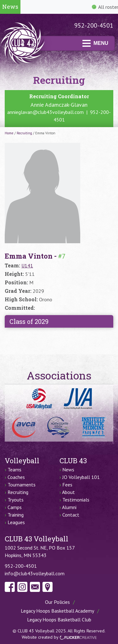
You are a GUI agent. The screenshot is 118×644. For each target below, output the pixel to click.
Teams (14, 470)
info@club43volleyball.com (35, 573)
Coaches (16, 477)
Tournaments (22, 485)
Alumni (69, 507)
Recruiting (24, 133)
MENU (95, 43)
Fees (67, 485)
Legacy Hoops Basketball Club (59, 620)
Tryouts (16, 500)
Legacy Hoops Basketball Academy (57, 611)
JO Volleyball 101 (81, 477)
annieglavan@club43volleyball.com (45, 112)
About (68, 492)
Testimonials (76, 500)
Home (9, 133)
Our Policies (57, 602)
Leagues (16, 522)
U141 (27, 266)
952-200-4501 (94, 25)
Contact (71, 515)
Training (16, 515)
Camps (15, 507)
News (68, 470)
